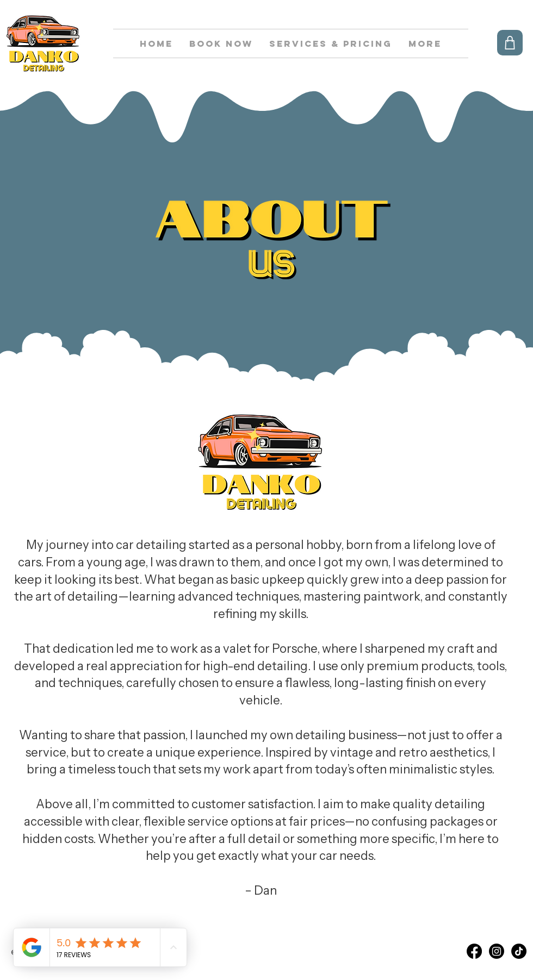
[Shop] (510, 43)
